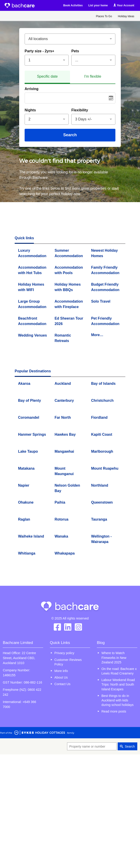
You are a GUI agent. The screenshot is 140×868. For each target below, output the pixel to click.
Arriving (31, 89)
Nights (30, 110)
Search (70, 135)
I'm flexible (93, 76)
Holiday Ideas (126, 16)
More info (61, 671)
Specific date (47, 76)
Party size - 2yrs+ (39, 51)
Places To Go (104, 16)
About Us (61, 677)
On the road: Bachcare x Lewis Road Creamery (119, 671)
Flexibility (80, 110)
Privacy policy (64, 653)
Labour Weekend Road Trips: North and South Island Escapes (118, 684)
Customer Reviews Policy (68, 662)
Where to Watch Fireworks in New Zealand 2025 (114, 658)
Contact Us (62, 684)
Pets (75, 51)
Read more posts (114, 711)
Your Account (124, 5)
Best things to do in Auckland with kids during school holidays (117, 700)
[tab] (47, 77)
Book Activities (73, 5)
